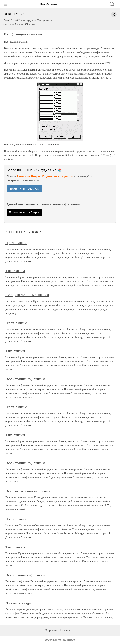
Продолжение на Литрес (24, 212)
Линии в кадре (19, 603)
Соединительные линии (27, 295)
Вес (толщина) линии (25, 379)
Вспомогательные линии (28, 491)
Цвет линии (16, 243)
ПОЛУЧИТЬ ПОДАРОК (25, 189)
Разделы (66, 630)
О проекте (51, 630)
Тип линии (15, 271)
